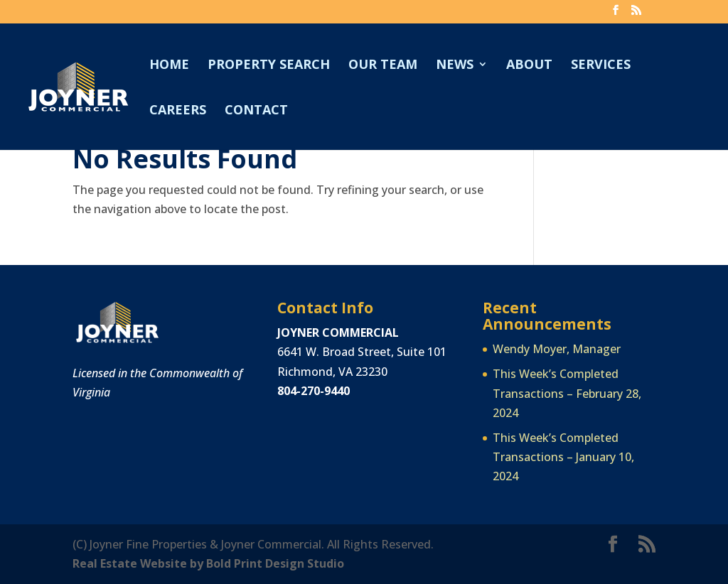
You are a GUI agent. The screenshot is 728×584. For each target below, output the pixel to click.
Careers (178, 111)
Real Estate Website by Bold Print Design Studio (208, 563)
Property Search (269, 66)
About (529, 66)
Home (169, 66)
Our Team (383, 66)
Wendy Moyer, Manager (557, 349)
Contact (256, 111)
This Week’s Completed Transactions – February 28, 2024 (567, 393)
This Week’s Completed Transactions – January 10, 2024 (563, 457)
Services (601, 66)
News (455, 66)
